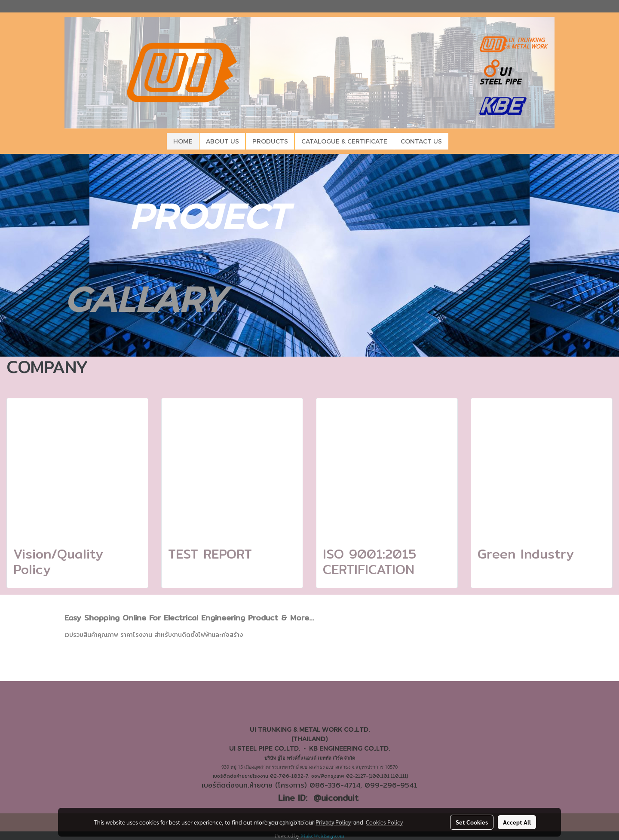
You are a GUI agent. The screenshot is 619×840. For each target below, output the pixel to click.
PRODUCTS (270, 141)
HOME (183, 141)
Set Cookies (472, 822)
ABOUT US (222, 141)
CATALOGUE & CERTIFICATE (344, 141)
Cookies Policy (384, 822)
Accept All (517, 822)
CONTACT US (421, 141)
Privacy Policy (333, 822)
